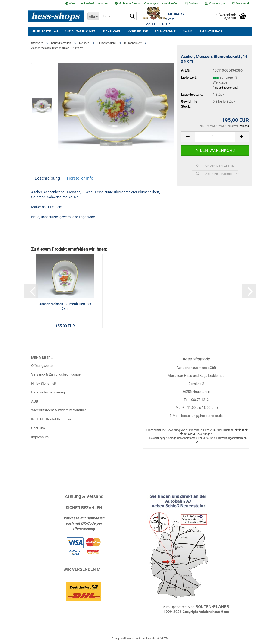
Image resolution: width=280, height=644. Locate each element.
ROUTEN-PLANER (212, 607)
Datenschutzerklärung (48, 392)
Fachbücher (111, 31)
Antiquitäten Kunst (80, 31)
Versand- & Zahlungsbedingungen (57, 374)
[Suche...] (93, 16)
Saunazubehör (211, 31)
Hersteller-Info (80, 178)
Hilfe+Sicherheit (44, 384)
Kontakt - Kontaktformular (51, 419)
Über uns (38, 428)
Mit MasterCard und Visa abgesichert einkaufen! (147, 3)
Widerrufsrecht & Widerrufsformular (59, 410)
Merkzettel (240, 3)
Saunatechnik (165, 31)
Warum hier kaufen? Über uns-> (87, 3)
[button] (188, 137)
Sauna (188, 31)
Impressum (40, 437)
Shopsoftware (123, 638)
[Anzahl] (215, 137)
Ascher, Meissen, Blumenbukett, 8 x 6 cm (65, 306)
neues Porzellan (45, 31)
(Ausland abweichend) (225, 88)
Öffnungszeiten (43, 366)
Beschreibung (47, 178)
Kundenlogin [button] (215, 3)
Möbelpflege (138, 31)
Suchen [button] (192, 3)
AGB (35, 401)
